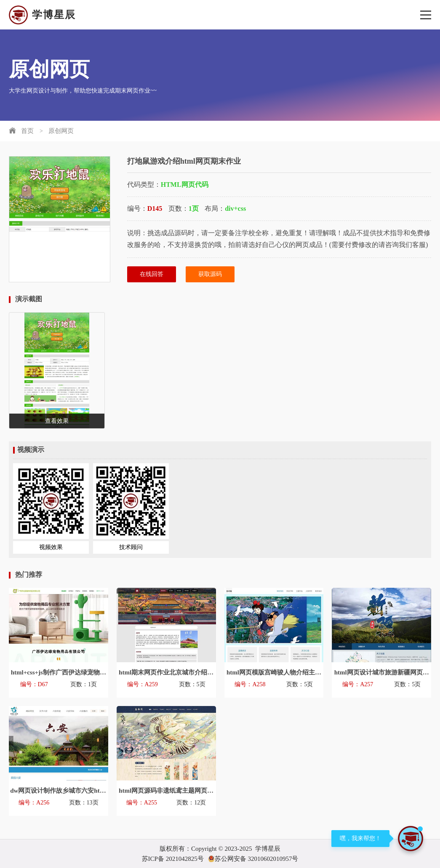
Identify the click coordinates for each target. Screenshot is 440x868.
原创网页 (61, 131)
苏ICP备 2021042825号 (173, 859)
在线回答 (152, 274)
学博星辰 (42, 15)
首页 (27, 131)
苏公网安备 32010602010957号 (253, 859)
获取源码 (210, 274)
